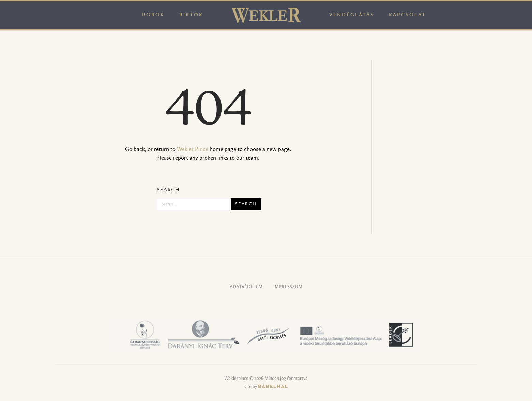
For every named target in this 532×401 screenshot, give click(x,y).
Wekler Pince (193, 150)
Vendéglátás (352, 15)
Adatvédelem (246, 287)
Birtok (191, 15)
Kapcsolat (407, 15)
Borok (153, 15)
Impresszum (288, 287)
